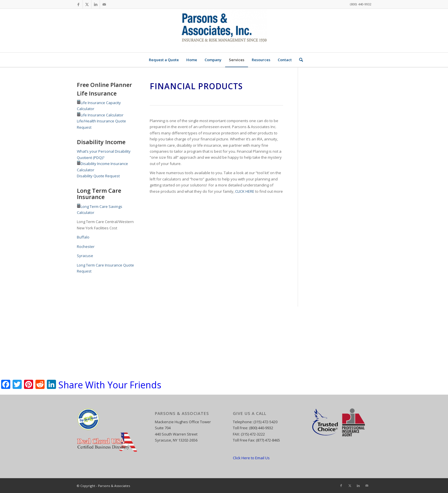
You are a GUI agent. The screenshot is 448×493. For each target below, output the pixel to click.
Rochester (86, 247)
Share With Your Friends (110, 385)
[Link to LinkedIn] (96, 4)
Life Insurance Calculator (102, 115)
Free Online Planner (104, 85)
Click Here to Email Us (251, 458)
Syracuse (85, 256)
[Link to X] (87, 4)
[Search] (299, 60)
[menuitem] (164, 60)
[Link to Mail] (104, 4)
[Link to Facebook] (78, 4)
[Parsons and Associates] (224, 31)
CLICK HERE (245, 191)
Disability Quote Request (98, 176)
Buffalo (83, 237)
